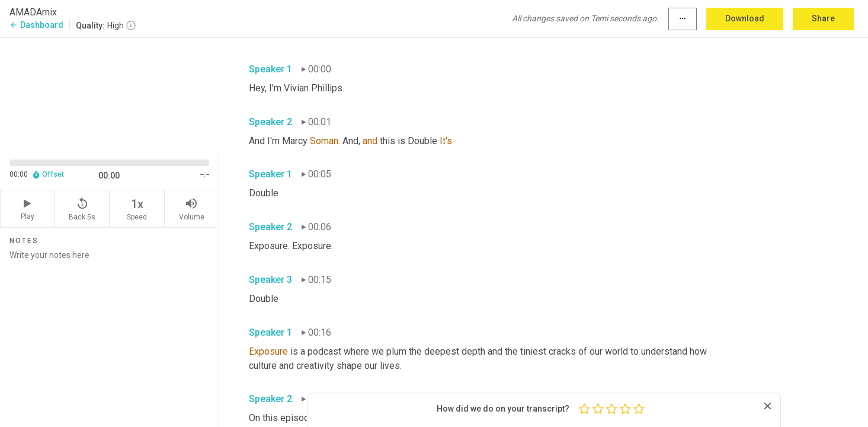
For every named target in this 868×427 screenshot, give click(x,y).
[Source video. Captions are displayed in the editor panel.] (110, 93)
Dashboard (36, 25)
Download (745, 18)
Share (823, 18)
